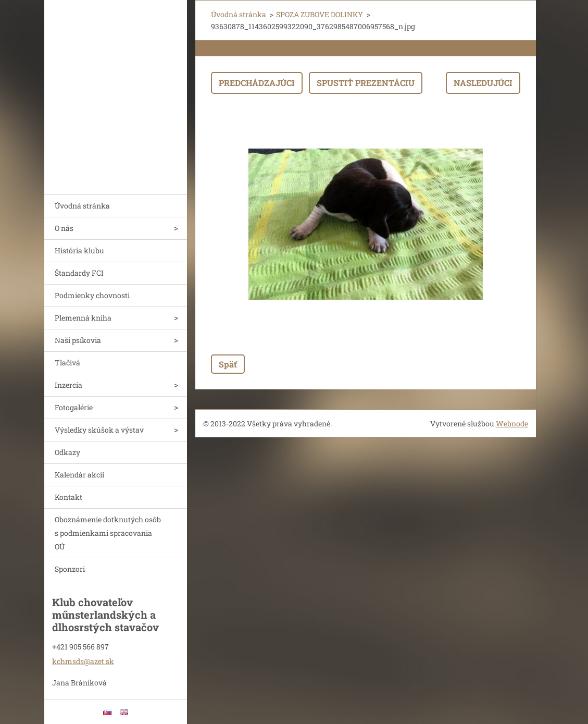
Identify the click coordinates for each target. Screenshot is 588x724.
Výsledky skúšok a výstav (99, 430)
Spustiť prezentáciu (366, 83)
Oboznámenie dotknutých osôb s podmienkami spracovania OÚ (108, 533)
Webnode (512, 424)
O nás (64, 228)
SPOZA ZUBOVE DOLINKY (320, 14)
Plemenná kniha (83, 318)
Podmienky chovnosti (92, 295)
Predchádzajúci (257, 83)
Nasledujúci (483, 83)
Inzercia (68, 385)
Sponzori (70, 569)
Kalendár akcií (79, 475)
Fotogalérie (74, 407)
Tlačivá (67, 363)
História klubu (79, 250)
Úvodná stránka (82, 206)
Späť (228, 364)
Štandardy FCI (79, 273)
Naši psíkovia (78, 340)
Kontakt (68, 497)
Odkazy (67, 452)
